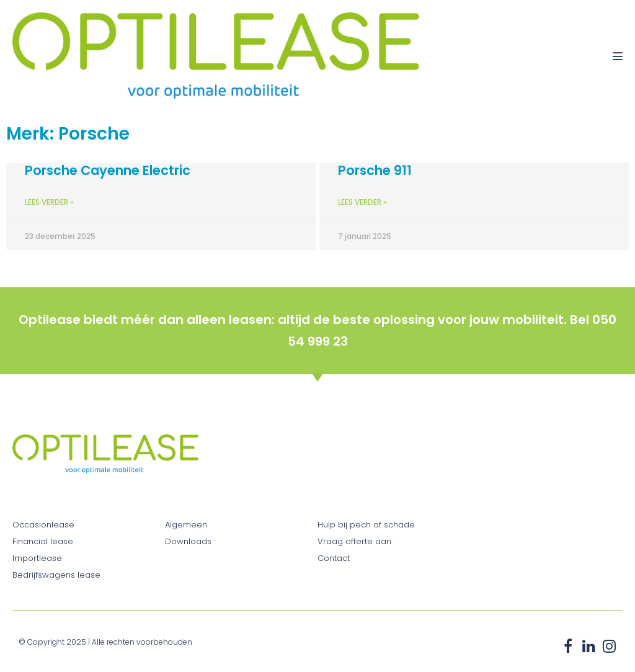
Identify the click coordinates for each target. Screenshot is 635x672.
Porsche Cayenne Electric (108, 170)
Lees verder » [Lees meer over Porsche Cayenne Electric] (49, 202)
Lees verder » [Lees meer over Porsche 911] (362, 202)
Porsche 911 (375, 170)
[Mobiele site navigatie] (618, 56)
